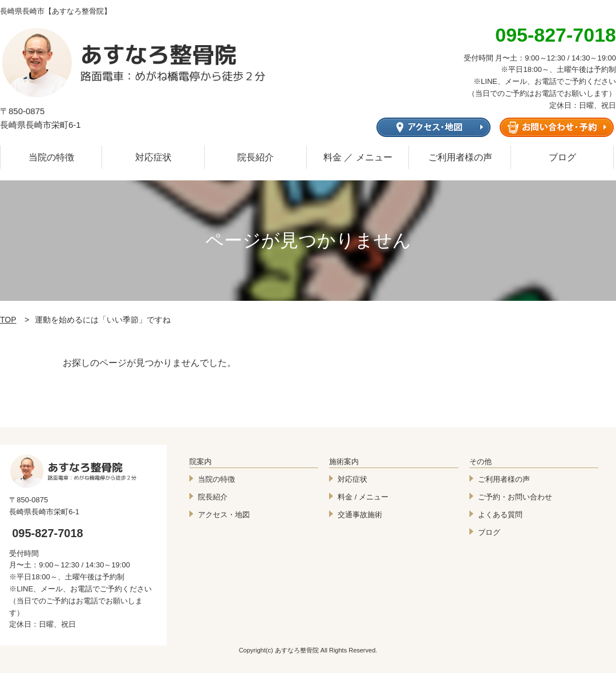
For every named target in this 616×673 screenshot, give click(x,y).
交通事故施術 (360, 515)
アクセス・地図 (224, 515)
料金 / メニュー (363, 497)
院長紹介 (256, 157)
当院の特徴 (51, 157)
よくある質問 (500, 515)
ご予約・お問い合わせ (515, 497)
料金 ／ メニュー (358, 157)
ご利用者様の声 (460, 157)
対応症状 (153, 157)
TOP (8, 320)
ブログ (562, 157)
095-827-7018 (48, 533)
